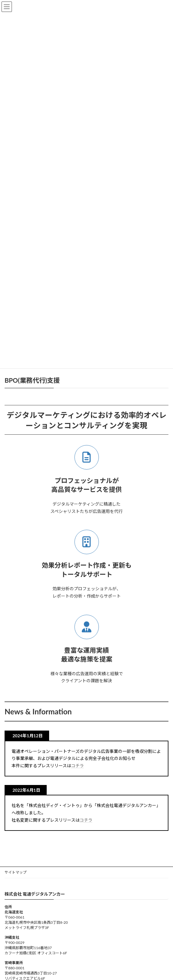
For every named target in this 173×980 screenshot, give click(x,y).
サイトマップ (16, 872)
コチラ (77, 766)
